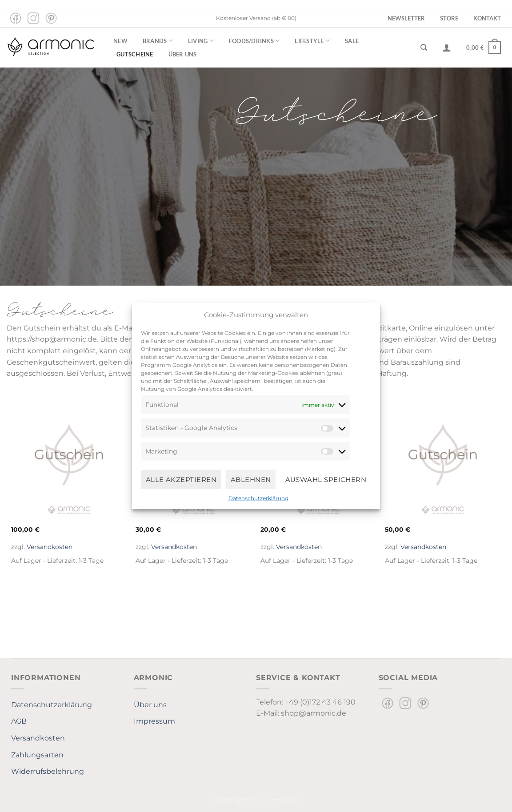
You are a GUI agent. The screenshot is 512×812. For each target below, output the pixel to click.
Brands (158, 41)
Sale (352, 41)
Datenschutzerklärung (258, 498)
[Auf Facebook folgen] (16, 18)
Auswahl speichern (326, 479)
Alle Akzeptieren (181, 479)
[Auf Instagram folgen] (33, 18)
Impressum (154, 721)
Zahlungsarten (37, 755)
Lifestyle (312, 41)
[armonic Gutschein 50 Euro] (443, 464)
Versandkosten (50, 547)
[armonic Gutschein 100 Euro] (69, 464)
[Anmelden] (447, 48)
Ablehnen (251, 479)
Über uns (183, 54)
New (120, 41)
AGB (19, 721)
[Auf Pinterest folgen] (51, 18)
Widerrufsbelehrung (48, 771)
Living (201, 41)
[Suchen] (424, 48)
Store (449, 18)
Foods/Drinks (254, 41)
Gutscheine (135, 54)
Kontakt (487, 18)
